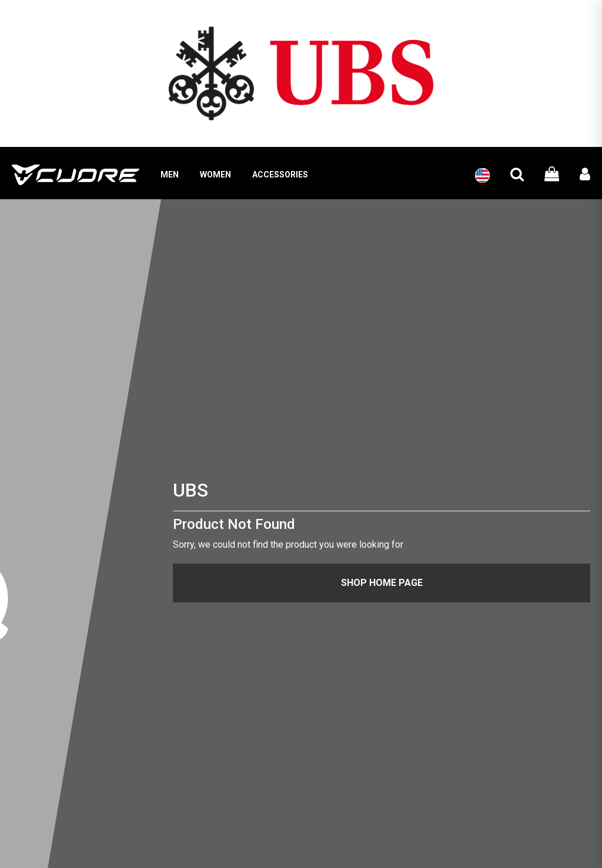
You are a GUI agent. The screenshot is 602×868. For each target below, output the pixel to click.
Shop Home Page (382, 583)
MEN (170, 175)
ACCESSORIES (280, 175)
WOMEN (215, 175)
